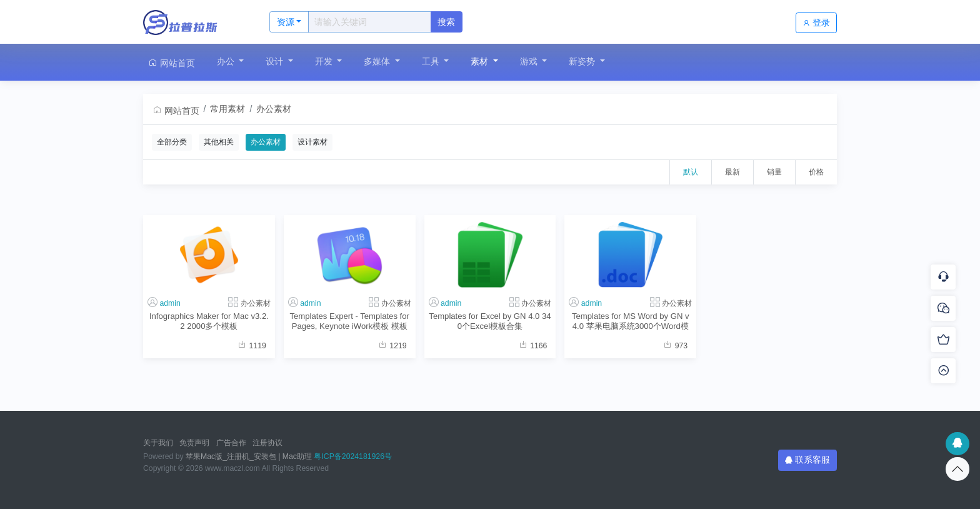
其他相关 (219, 142)
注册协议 (267, 443)
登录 (816, 23)
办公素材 (274, 109)
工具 (432, 61)
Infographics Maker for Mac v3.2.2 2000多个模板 (209, 321)
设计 (276, 61)
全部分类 (172, 142)
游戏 (530, 61)
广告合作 (231, 443)
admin (170, 303)
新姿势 (583, 61)
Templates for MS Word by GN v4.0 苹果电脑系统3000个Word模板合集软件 (631, 321)
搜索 (446, 22)
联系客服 (807, 460)
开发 (325, 61)
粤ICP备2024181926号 (353, 456)
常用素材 (227, 109)
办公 (227, 61)
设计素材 (312, 142)
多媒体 (378, 61)
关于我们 (158, 443)
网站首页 (171, 63)
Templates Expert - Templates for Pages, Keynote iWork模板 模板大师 (350, 321)
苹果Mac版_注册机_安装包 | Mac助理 (249, 456)
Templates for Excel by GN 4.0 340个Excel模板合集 (490, 321)
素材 (481, 61)
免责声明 (194, 443)
